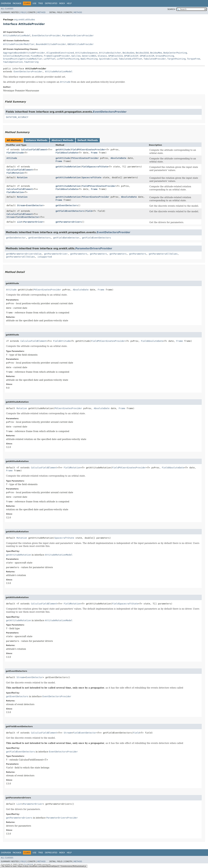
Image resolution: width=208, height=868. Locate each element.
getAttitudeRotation (68, 167)
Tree (41, 3)
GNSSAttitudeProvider (81, 44)
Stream (21, 205)
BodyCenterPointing (175, 53)
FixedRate (37, 56)
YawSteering (31, 62)
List (20, 222)
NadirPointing (89, 59)
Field (23, 12)
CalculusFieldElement (34, 150)
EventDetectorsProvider (46, 36)
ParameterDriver (33, 222)
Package (17, 3)
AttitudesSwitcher (110, 53)
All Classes (7, 9)
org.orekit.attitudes (24, 20)
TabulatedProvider (155, 59)
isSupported (45, 257)
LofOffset (50, 59)
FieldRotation (15, 173)
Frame (94, 153)
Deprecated (51, 3)
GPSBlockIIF (131, 56)
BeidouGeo (128, 53)
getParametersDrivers (69, 222)
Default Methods (88, 140)
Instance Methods (36, 140)
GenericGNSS (89, 56)
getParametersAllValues (163, 254)
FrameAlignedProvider (57, 56)
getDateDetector (16, 238)
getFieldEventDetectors (70, 211)
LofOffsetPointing (68, 59)
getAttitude (63, 150)
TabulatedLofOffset (130, 59)
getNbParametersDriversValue (24, 254)
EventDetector (35, 205)
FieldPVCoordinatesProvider (88, 150)
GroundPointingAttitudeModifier (23, 59)
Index (62, 3)
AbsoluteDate (118, 158)
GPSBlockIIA (115, 56)
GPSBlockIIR (147, 56)
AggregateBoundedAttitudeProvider (24, 53)
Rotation (22, 177)
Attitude (12, 158)
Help (69, 3)
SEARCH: (172, 9)
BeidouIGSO (142, 53)
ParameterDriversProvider (78, 36)
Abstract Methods (62, 140)
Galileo (76, 56)
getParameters (79, 254)
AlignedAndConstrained (60, 53)
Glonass (102, 56)
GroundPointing (165, 56)
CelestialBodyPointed (16, 56)
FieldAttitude (15, 153)
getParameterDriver (56, 254)
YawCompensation (13, 62)
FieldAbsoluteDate (67, 153)
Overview (6, 3)
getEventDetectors (67, 205)
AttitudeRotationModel (17, 36)
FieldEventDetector (27, 217)
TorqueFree (194, 59)
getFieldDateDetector (66, 238)
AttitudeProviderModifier (19, 44)
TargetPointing (176, 59)
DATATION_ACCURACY (17, 117)
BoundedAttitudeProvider (51, 44)
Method (41, 12)
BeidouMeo (156, 53)
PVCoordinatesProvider (85, 158)
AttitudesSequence (86, 53)
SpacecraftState (91, 177)
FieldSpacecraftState (95, 167)
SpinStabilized (108, 59)
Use (34, 3)
